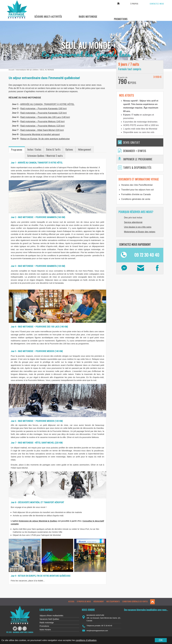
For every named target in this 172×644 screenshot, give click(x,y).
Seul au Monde (47, 70)
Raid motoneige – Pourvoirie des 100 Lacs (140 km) (45, 117)
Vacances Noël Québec (49, 619)
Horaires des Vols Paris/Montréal (137, 185)
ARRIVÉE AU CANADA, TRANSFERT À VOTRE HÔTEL (47, 104)
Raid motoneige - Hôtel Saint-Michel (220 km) (42, 130)
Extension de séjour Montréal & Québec (38, 521)
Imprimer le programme (138, 159)
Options (69, 149)
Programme (17, 150)
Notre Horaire (45, 630)
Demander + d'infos (135, 151)
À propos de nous (84, 601)
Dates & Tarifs (53, 149)
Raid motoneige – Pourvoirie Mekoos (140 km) (42, 121)
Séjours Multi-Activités (48, 17)
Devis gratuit (132, 142)
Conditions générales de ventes (135, 601)
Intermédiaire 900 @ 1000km (27, 70)
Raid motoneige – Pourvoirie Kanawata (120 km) (43, 113)
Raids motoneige (47, 623)
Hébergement (85, 149)
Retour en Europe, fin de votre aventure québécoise (45, 139)
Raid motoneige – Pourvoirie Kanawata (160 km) (43, 109)
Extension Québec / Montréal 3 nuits (45, 156)
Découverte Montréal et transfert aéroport (40, 134)
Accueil (11, 70)
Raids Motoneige (88, 17)
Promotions (121, 19)
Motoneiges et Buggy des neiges (140, 232)
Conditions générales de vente (136, 199)
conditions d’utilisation (86, 640)
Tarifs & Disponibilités (137, 168)
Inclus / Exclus (34, 149)
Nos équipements (113, 601)
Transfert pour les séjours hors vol (137, 190)
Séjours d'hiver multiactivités (51, 616)
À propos (134, 4)
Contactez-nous (157, 4)
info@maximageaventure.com (97, 631)
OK (161, 640)
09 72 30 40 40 (153, 10)
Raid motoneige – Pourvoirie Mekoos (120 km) (42, 126)
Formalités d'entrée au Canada (136, 194)
